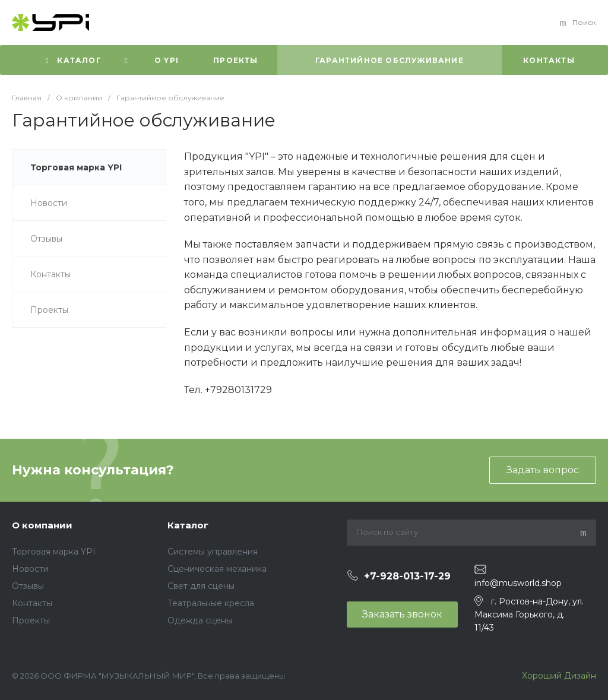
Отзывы (28, 586)
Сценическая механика (217, 569)
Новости (30, 569)
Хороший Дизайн (558, 676)
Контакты (32, 603)
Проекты (31, 620)
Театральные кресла (211, 603)
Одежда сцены (200, 620)
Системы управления (213, 552)
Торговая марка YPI (54, 552)
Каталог (188, 525)
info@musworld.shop (518, 583)
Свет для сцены (201, 586)
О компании (42, 525)
